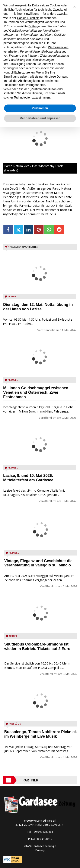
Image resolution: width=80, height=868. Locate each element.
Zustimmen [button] (40, 108)
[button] (74, 7)
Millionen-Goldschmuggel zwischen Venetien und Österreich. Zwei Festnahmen (36, 392)
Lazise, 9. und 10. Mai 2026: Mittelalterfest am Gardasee (28, 478)
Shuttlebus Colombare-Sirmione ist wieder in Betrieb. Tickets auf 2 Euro (37, 646)
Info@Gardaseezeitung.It (40, 846)
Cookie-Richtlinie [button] (28, 18)
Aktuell (13, 296)
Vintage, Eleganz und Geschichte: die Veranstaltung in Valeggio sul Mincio (38, 563)
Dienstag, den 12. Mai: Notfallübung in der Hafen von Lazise (38, 307)
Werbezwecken (58, 47)
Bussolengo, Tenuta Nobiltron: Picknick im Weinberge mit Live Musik (41, 734)
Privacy (40, 850)
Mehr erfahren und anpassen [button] (40, 118)
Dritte (32, 26)
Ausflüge (15, 724)
